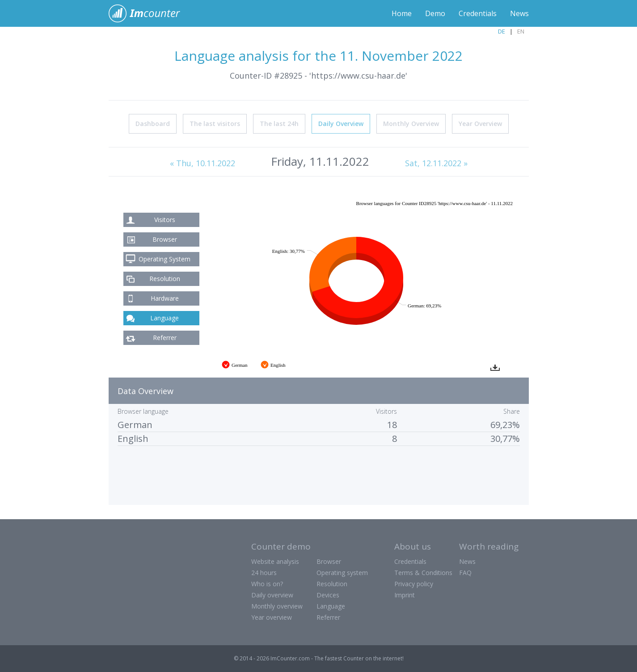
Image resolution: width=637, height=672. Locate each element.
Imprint (405, 595)
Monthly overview (277, 606)
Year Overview (480, 124)
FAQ (465, 573)
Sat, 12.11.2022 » (436, 163)
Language (165, 318)
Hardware (165, 298)
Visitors (165, 220)
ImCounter (149, 13)
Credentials (478, 13)
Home (402, 13)
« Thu (202, 163)
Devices (328, 595)
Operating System (165, 259)
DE (502, 31)
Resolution (165, 279)
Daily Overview (341, 124)
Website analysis (275, 561)
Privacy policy (414, 584)
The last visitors (215, 124)
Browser (165, 239)
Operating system (342, 573)
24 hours (264, 573)
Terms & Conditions (423, 573)
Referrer (165, 338)
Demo (435, 13)
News (519, 13)
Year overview (272, 617)
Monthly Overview (411, 124)
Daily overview (272, 595)
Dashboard (153, 124)
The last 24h (279, 124)
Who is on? (267, 584)
